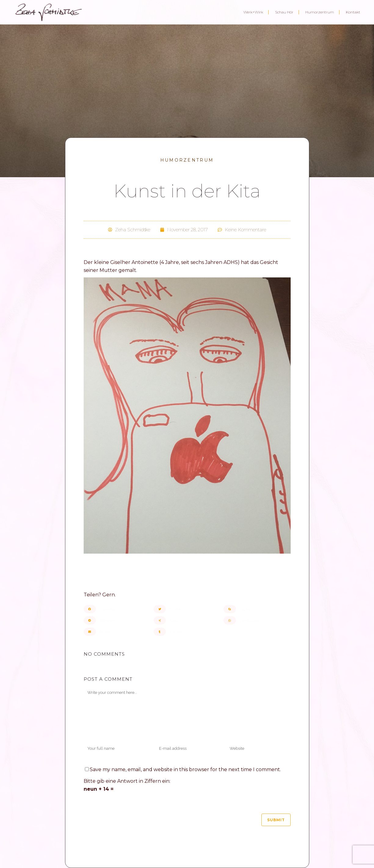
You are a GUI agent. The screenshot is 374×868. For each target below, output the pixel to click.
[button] (117, 609)
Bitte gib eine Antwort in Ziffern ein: (127, 781)
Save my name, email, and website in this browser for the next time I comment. (185, 769)
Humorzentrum (187, 160)
